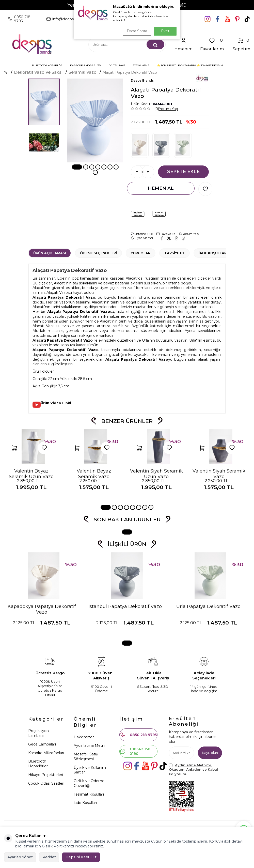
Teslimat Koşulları (89, 794)
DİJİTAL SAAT (117, 65)
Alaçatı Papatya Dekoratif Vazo (130, 72)
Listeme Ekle (142, 234)
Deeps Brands (142, 80)
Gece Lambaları (42, 744)
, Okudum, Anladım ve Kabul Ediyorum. (193, 770)
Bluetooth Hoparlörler (38, 764)
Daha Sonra (136, 31)
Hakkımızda (84, 737)
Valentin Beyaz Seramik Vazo (94, 474)
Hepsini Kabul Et (81, 857)
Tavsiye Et (166, 234)
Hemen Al (161, 188)
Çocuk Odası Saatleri (46, 783)
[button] (77, 167)
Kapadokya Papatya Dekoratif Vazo (42, 609)
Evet (165, 31)
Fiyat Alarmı (142, 238)
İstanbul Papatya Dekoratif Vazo (125, 606)
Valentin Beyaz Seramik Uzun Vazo (31, 474)
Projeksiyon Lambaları (38, 733)
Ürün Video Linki (56, 403)
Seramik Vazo (83, 72)
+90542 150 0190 (135, 751)
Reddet (49, 857)
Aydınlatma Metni (89, 745)
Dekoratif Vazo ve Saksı (38, 72)
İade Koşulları (213, 253)
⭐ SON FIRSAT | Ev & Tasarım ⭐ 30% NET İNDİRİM (190, 65)
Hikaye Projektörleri (46, 775)
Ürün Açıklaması (50, 253)
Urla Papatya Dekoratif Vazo (208, 606)
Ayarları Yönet (20, 857)
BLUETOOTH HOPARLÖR (47, 65)
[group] (95, 120)
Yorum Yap (169, 109)
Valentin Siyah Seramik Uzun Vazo (156, 474)
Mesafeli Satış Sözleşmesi (86, 757)
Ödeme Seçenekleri (98, 253)
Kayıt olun (209, 753)
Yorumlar (141, 253)
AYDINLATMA (141, 65)
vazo (64, 302)
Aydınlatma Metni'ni (193, 765)
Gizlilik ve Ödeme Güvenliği (89, 783)
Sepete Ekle (183, 172)
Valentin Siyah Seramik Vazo (219, 474)
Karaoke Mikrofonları (46, 753)
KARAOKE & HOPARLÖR (85, 65)
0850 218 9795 (138, 735)
